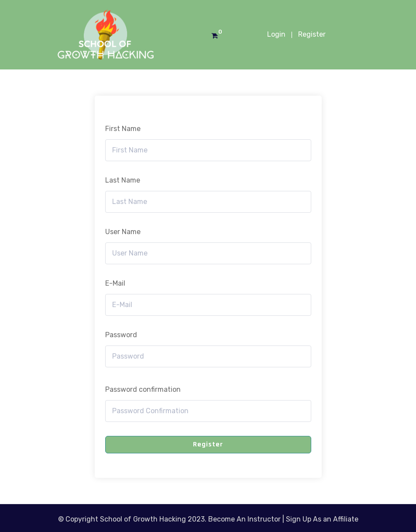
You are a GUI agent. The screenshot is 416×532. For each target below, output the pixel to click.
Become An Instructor (244, 519)
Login (276, 34)
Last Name (123, 180)
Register (312, 34)
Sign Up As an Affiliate (322, 519)
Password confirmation (143, 389)
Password (121, 335)
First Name (123, 129)
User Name (123, 232)
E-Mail (115, 283)
